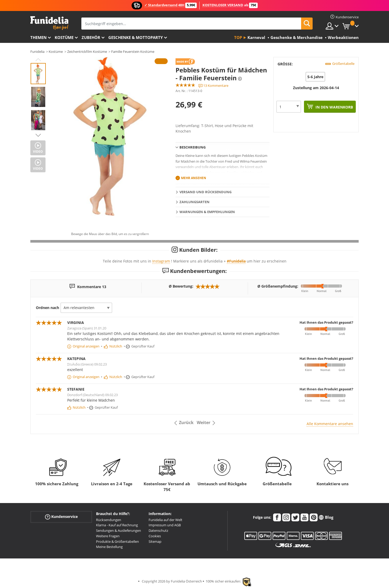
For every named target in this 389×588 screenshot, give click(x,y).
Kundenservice (61, 516)
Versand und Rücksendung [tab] (205, 192)
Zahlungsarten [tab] (195, 202)
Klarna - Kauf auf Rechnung (117, 525)
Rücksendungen (109, 520)
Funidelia (37, 52)
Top (238, 37)
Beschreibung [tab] (193, 147)
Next (38, 135)
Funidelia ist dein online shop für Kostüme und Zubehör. (49, 23)
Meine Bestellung (109, 547)
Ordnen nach (47, 308)
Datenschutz (158, 530)
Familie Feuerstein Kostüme (133, 52)
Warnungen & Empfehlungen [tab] (207, 212)
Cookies (155, 536)
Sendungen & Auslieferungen (119, 530)
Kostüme (64, 37)
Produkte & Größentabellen (117, 541)
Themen (38, 37)
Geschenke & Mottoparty (136, 37)
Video (38, 152)
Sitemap (155, 541)
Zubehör (91, 37)
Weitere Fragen (108, 536)
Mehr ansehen (194, 178)
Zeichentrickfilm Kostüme (87, 52)
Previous (38, 60)
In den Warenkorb (334, 107)
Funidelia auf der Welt (165, 520)
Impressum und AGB (165, 525)
